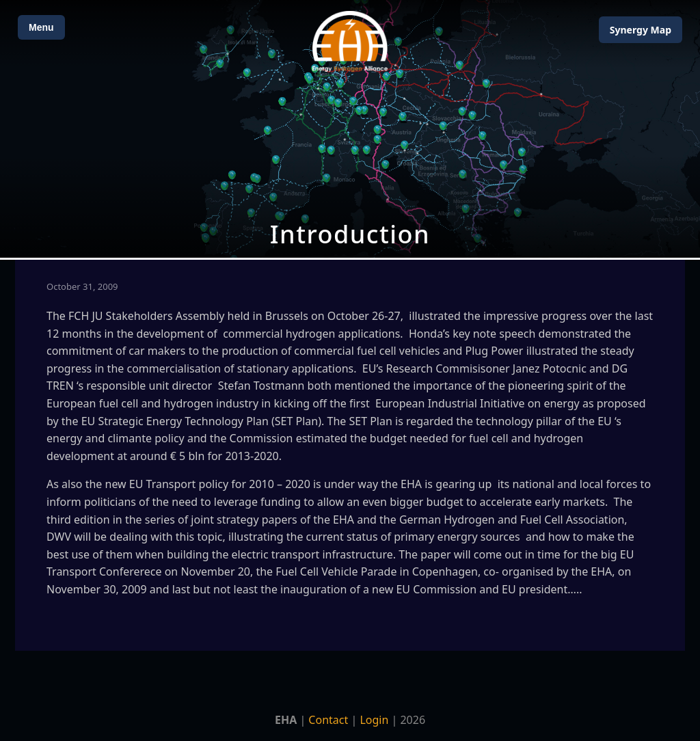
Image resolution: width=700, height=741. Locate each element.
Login (374, 720)
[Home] (350, 41)
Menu (41, 27)
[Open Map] (350, 129)
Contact (328, 720)
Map (641, 30)
